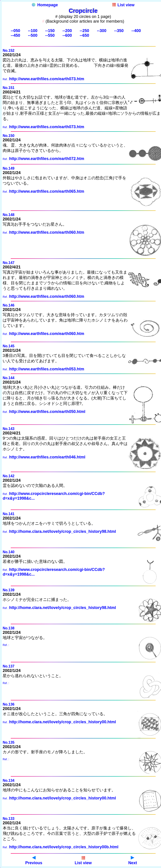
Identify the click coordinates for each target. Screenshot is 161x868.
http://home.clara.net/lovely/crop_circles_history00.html (63, 722)
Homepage (45, 5)
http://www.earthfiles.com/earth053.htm (47, 369)
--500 (33, 35)
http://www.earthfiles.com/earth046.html (47, 457)
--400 (136, 31)
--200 (67, 31)
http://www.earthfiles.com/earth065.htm (47, 191)
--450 (15, 35)
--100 (33, 31)
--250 (84, 31)
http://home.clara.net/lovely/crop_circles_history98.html (63, 531)
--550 (50, 35)
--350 (119, 31)
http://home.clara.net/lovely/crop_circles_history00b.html (64, 847)
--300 (102, 31)
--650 (84, 35)
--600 (67, 35)
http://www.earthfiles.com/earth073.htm (47, 79)
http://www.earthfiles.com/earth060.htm (47, 232)
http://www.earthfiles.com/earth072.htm (47, 159)
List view (123, 5)
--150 (50, 31)
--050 (15, 31)
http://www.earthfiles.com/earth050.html (47, 412)
